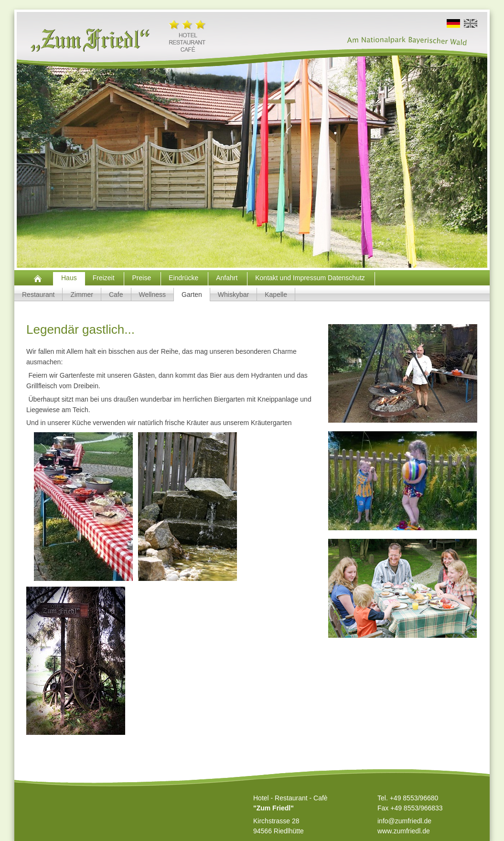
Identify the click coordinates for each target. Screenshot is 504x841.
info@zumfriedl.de (404, 821)
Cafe (116, 295)
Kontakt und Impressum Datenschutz (311, 278)
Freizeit (105, 278)
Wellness (153, 295)
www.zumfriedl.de (404, 831)
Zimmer (81, 295)
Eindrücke (184, 278)
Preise (142, 278)
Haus (69, 278)
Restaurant (38, 295)
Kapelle (276, 295)
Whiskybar (233, 295)
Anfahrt (228, 278)
